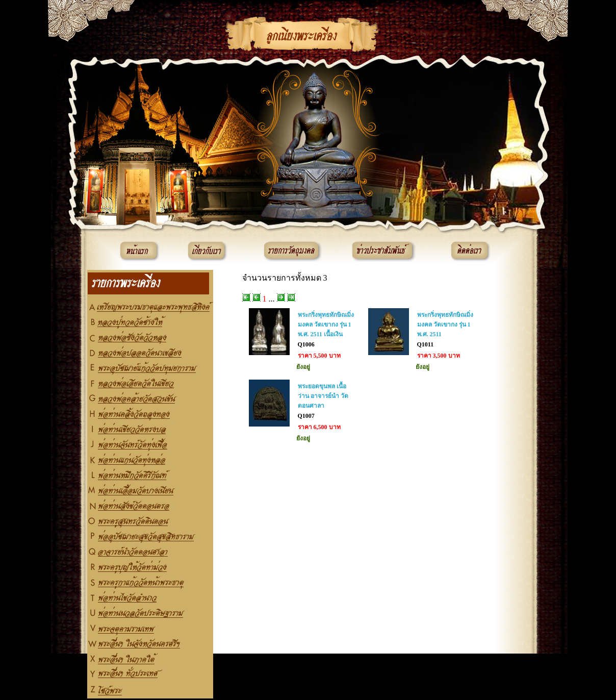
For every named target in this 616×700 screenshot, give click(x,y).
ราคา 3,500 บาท (439, 356)
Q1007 (306, 416)
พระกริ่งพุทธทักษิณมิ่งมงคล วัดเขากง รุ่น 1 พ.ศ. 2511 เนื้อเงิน (326, 324)
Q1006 (306, 344)
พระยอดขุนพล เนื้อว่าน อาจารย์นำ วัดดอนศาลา (323, 396)
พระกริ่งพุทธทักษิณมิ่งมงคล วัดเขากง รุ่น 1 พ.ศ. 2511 (445, 324)
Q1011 (426, 344)
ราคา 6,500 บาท (319, 427)
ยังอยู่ (303, 367)
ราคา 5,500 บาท (319, 356)
